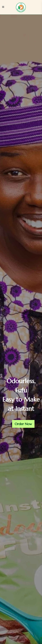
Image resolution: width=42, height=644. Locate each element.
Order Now (23, 424)
